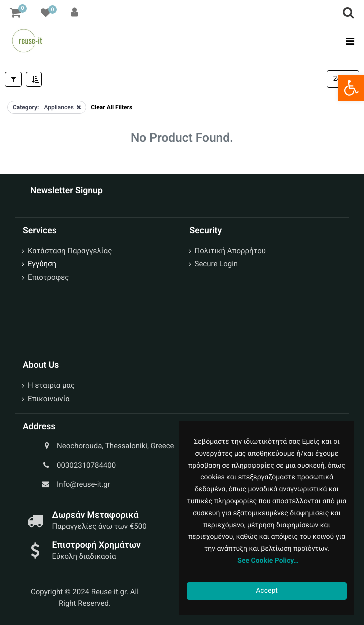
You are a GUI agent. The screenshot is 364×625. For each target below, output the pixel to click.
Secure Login (216, 264)
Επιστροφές (48, 277)
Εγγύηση (42, 264)
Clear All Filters (112, 107)
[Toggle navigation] (347, 41)
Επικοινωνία (49, 399)
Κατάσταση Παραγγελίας (70, 251)
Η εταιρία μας (51, 385)
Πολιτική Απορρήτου (230, 251)
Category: (26, 107)
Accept (267, 591)
